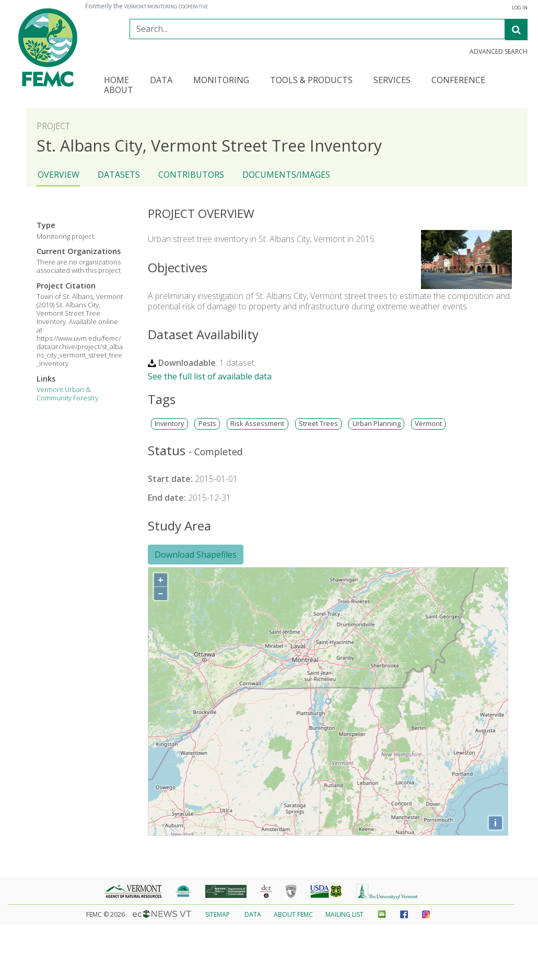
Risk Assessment (257, 424)
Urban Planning (377, 424)
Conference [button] (458, 81)
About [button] (119, 91)
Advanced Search (499, 52)
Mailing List (344, 914)
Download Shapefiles (196, 555)
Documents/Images (286, 175)
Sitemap (218, 914)
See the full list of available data (210, 376)
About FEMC (293, 914)
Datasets (119, 175)
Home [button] (116, 81)
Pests (207, 424)
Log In (520, 8)
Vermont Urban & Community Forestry (67, 394)
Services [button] (392, 81)
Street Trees (318, 424)
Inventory (169, 424)
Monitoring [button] (221, 81)
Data (253, 914)
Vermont (428, 424)
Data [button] (161, 81)
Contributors (191, 175)
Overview (59, 175)
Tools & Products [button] (311, 81)
